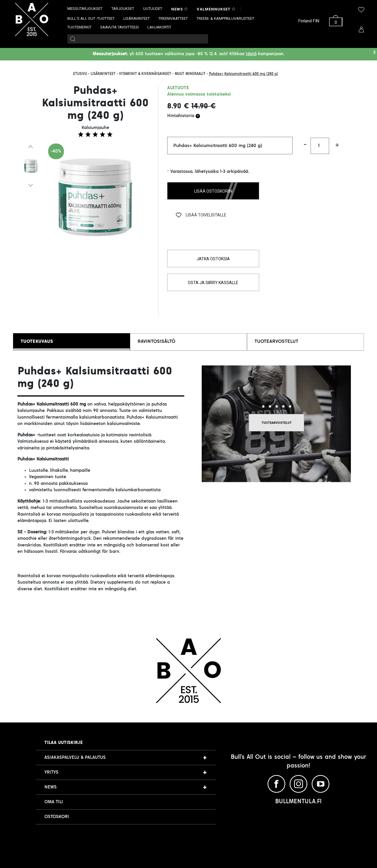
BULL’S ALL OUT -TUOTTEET (91, 18)
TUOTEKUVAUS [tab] (37, 342)
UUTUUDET (153, 9)
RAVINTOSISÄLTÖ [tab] (156, 342)
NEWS (50, 787)
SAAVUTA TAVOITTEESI (119, 27)
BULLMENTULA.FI (298, 802)
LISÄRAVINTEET (137, 18)
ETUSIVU (80, 74)
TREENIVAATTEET (173, 18)
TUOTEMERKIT (79, 27)
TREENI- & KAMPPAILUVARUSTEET (225, 18)
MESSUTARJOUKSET (85, 9)
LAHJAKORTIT (159, 27)
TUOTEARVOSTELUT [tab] (276, 342)
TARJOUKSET (123, 9)
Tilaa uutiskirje (64, 743)
